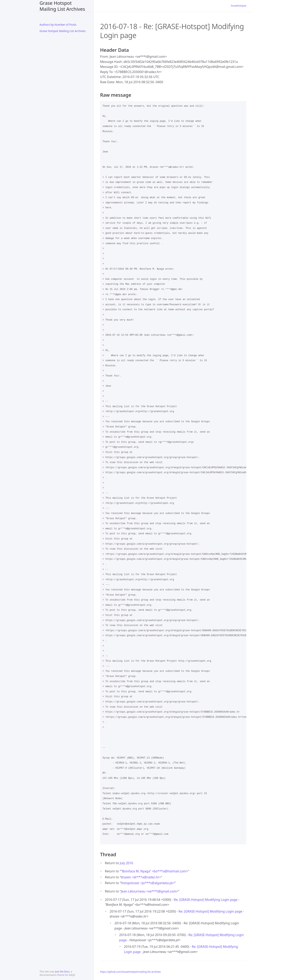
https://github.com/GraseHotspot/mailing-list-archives (130, 972)
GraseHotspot (239, 6)
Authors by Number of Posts (58, 25)
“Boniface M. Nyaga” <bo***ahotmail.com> (155, 871)
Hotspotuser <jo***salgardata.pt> (148, 883)
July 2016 (126, 863)
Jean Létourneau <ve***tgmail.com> (150, 891)
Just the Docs (62, 972)
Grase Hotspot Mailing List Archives (62, 6)
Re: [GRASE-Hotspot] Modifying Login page (206, 900)
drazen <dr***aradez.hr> (141, 877)
